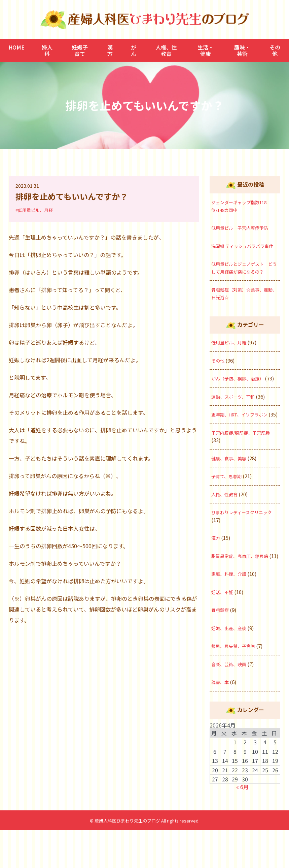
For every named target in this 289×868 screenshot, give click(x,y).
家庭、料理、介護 (231, 612)
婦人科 (47, 50)
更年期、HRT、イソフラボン (244, 437)
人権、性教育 (166, 50)
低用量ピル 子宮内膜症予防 (244, 228)
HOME (16, 47)
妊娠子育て (80, 50)
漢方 (110, 50)
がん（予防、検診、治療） (242, 393)
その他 (275, 50)
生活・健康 (206, 50)
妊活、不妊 (224, 630)
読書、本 (221, 720)
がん (134, 50)
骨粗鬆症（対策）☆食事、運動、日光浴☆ (244, 308)
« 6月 (242, 825)
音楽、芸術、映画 (231, 702)
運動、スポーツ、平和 (236, 419)
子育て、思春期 (229, 506)
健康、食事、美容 (231, 488)
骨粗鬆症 (221, 648)
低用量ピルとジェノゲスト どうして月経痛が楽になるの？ (244, 279)
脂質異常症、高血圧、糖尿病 (244, 586)
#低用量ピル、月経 (36, 210)
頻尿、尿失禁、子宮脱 (237, 684)
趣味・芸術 (242, 50)
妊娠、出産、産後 (231, 666)
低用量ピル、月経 (231, 357)
